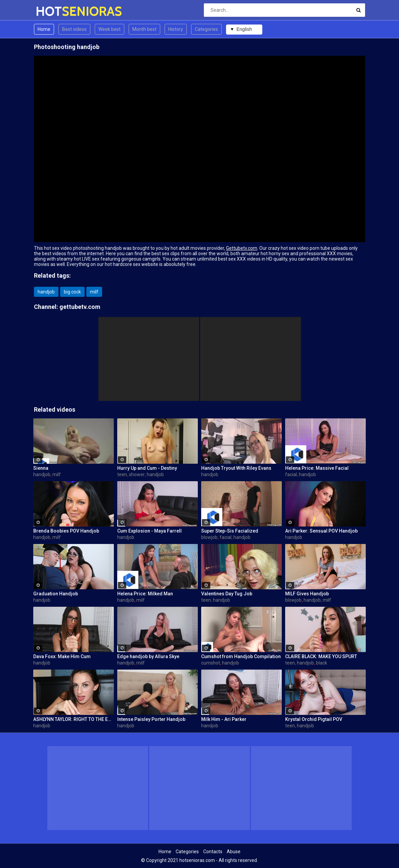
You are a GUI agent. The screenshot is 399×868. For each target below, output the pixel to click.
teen (122, 474)
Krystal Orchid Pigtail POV (314, 719)
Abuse (234, 852)
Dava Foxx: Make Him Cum (62, 656)
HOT (53, 11)
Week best (109, 29)
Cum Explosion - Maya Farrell (149, 531)
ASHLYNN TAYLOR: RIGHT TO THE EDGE (74, 719)
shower (137, 474)
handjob (46, 292)
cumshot (211, 663)
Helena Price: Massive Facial (317, 468)
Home (44, 29)
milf (94, 292)
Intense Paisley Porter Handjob (151, 719)
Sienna (41, 468)
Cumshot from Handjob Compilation (241, 656)
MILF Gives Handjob (307, 594)
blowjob (209, 537)
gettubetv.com (80, 307)
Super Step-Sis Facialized (230, 531)
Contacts (213, 852)
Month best (144, 29)
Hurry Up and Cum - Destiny (147, 468)
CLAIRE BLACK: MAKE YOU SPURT (321, 656)
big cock (72, 292)
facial (291, 474)
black (322, 663)
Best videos (74, 29)
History (176, 29)
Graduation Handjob (56, 594)
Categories (206, 29)
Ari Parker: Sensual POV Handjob (321, 531)
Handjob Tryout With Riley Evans (236, 468)
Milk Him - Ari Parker (224, 719)
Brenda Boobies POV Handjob (66, 531)
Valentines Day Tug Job (227, 594)
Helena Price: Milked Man (145, 594)
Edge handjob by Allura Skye (148, 656)
